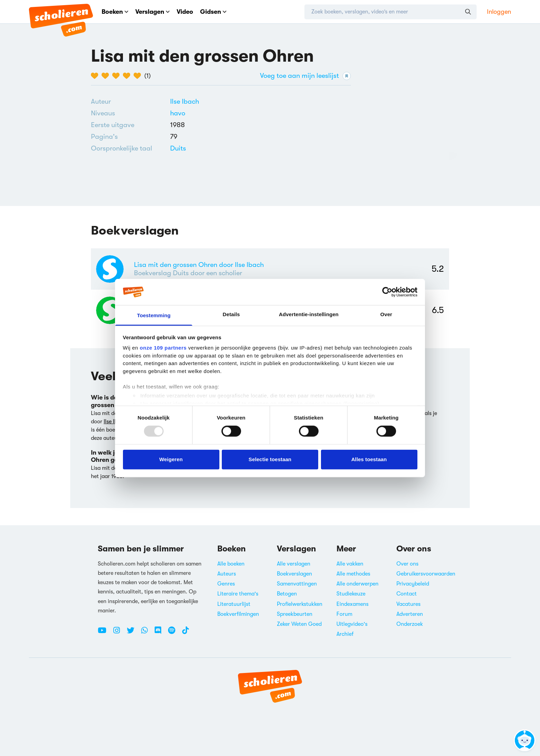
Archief (345, 634)
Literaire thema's (238, 594)
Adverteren (410, 614)
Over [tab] (386, 314)
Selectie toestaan (270, 459)
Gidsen (213, 12)
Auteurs (227, 574)
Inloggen (499, 12)
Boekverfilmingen (238, 614)
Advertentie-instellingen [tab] (309, 314)
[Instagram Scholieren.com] (119, 633)
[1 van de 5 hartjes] (96, 76)
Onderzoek (410, 624)
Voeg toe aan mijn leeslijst (305, 76)
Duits (178, 148)
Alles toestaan (369, 459)
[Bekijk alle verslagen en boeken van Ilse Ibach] (185, 101)
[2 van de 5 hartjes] (107, 76)
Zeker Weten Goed (299, 624)
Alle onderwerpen (357, 584)
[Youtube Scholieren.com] (105, 633)
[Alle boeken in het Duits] (178, 148)
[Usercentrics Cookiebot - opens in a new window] (387, 292)
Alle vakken (350, 564)
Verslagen (153, 12)
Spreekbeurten (295, 614)
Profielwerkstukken (300, 604)
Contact (407, 594)
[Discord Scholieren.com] (160, 633)
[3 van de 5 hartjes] (118, 76)
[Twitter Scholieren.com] (133, 633)
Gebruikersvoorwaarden (426, 574)
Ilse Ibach (185, 101)
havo (178, 113)
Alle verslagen (294, 564)
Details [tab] (231, 314)
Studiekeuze (351, 594)
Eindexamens (352, 604)
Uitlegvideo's (352, 624)
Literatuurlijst (234, 604)
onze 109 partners (163, 348)
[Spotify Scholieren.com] (174, 633)
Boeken (115, 12)
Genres (226, 584)
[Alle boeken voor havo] (178, 113)
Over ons (407, 564)
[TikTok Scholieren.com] (185, 633)
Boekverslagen (294, 574)
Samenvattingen (297, 584)
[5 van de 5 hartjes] (139, 76)
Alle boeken (231, 564)
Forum (344, 614)
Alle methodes (353, 574)
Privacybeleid (413, 584)
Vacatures (408, 604)
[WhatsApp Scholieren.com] (147, 633)
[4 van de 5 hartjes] (128, 76)
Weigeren (171, 459)
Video (185, 12)
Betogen (287, 594)
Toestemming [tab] (154, 315)
